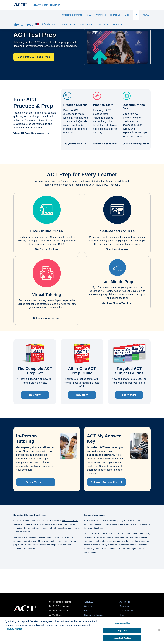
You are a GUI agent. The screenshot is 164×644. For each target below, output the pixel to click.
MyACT (147, 15)
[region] (82, 630)
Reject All (122, 630)
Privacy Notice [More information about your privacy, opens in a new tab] (14, 629)
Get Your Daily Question (138, 144)
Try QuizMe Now (75, 144)
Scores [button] (118, 25)
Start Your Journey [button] (48, 5)
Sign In (123, 615)
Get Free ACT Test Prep (34, 57)
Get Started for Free (47, 249)
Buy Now (35, 395)
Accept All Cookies (122, 638)
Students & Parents (72, 15)
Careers (88, 606)
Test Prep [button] (86, 25)
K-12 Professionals (61, 606)
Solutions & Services (94, 615)
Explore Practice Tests (107, 144)
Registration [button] (67, 25)
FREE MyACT (102, 185)
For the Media (126, 611)
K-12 (89, 15)
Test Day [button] (102, 25)
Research (124, 606)
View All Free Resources (31, 133)
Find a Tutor (36, 482)
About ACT (89, 602)
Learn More (129, 395)
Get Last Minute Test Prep (117, 303)
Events (87, 611)
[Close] (159, 630)
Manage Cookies (122, 623)
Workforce (101, 15)
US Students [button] (45, 25)
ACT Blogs (125, 602)
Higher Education (61, 611)
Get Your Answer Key (106, 482)
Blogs (128, 15)
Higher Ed (115, 15)
